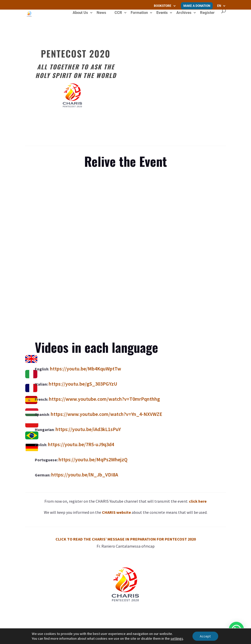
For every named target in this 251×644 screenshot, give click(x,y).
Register (207, 13)
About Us (80, 13)
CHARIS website (116, 512)
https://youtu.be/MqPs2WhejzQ (93, 459)
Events (162, 13)
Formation (139, 13)
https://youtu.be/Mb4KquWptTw (86, 369)
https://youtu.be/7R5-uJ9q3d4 (81, 444)
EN (219, 6)
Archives (184, 13)
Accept (205, 636)
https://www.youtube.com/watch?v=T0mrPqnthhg (104, 399)
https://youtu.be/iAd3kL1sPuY (88, 429)
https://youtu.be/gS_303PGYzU (83, 384)
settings (177, 638)
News (101, 13)
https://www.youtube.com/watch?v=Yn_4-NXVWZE (106, 414)
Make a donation (197, 6)
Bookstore (163, 6)
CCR (118, 13)
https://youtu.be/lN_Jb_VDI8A (85, 475)
